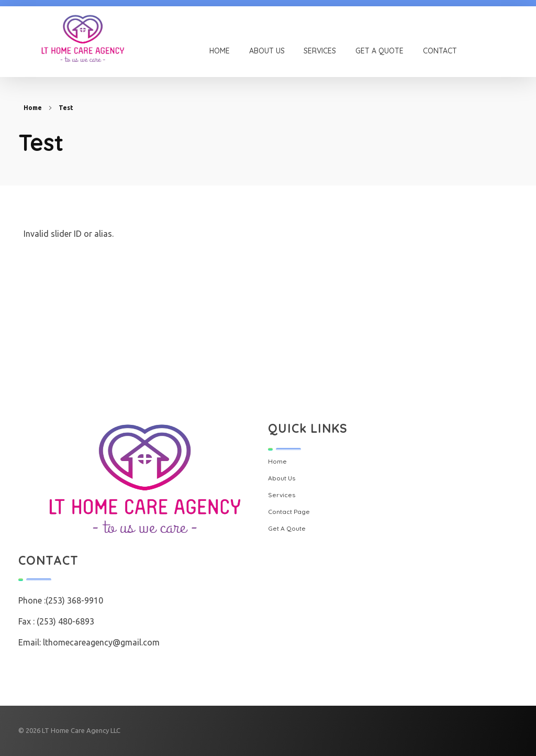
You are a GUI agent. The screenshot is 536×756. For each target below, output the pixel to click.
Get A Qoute (287, 528)
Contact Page (289, 512)
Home (33, 108)
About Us (282, 478)
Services (282, 495)
